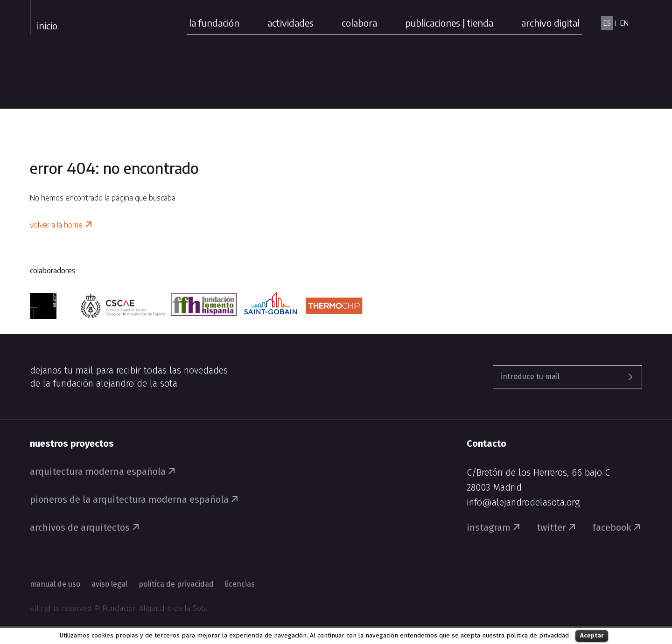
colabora (359, 23)
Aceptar (592, 635)
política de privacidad (538, 636)
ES (607, 23)
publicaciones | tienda (449, 23)
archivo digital (550, 23)
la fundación (214, 23)
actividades (290, 23)
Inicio (47, 25)
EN (624, 23)
